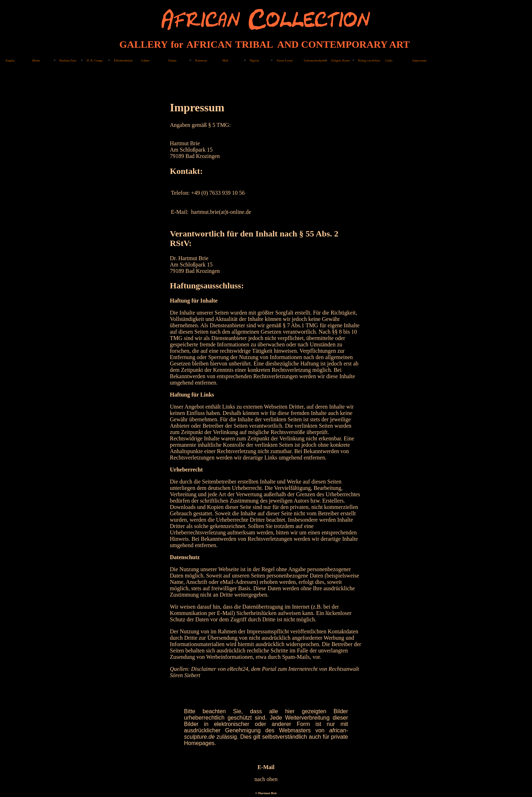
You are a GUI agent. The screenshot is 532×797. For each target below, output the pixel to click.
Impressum (420, 60)
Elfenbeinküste (123, 60)
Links (389, 60)
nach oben (266, 779)
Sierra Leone (285, 60)
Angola (10, 60)
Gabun (145, 60)
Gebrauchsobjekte (315, 60)
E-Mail (266, 767)
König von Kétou (369, 60)
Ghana (172, 60)
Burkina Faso (68, 60)
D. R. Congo (95, 60)
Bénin (36, 60)
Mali (225, 60)
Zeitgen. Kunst (340, 60)
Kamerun (201, 60)
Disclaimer (203, 669)
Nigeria (254, 60)
